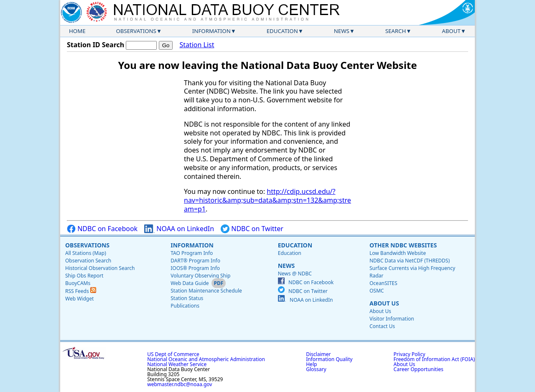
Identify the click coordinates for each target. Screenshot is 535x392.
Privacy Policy (410, 354)
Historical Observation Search (100, 268)
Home (77, 31)
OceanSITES (383, 283)
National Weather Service (177, 364)
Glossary (316, 369)
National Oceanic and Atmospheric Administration (206, 359)
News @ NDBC (295, 274)
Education (282, 31)
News (342, 31)
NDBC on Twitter (252, 229)
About (451, 31)
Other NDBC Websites (403, 245)
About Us (384, 303)
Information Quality (329, 359)
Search (396, 31)
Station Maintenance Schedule (206, 291)
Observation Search (88, 261)
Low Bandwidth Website (398, 253)
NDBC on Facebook (102, 229)
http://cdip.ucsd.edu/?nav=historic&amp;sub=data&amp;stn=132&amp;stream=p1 (267, 200)
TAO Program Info (192, 253)
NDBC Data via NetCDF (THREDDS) (410, 261)
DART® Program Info (195, 261)
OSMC (377, 291)
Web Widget (79, 299)
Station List (197, 45)
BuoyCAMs (78, 283)
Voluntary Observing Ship (200, 276)
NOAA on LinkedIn (179, 229)
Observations (136, 31)
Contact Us (382, 326)
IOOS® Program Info (195, 268)
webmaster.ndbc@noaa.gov (180, 384)
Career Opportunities (419, 369)
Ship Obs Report (84, 276)
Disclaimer (318, 354)
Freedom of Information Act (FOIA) (434, 359)
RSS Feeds (81, 291)
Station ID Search (96, 45)
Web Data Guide (190, 283)
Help (311, 364)
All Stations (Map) (86, 253)
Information (211, 31)
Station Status (187, 298)
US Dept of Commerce (173, 354)
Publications (185, 306)
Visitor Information (392, 319)
